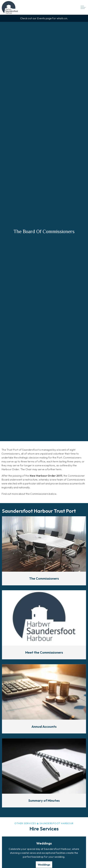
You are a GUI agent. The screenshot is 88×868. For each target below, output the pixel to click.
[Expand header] (83, 7)
